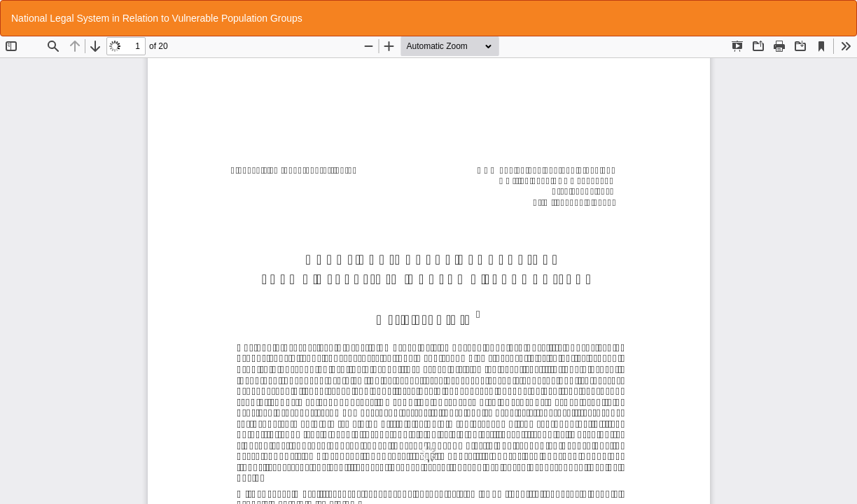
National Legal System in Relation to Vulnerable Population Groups (157, 18)
